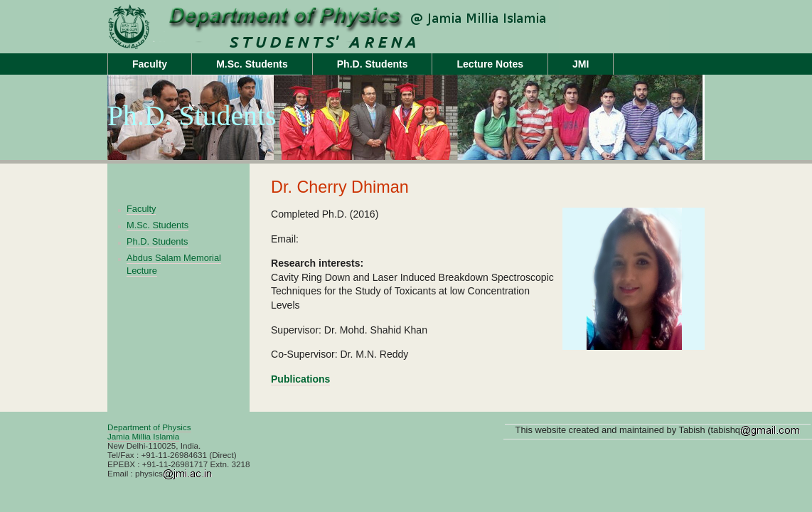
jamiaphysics (221, 14)
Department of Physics (149, 427)
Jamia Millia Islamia (143, 436)
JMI (581, 64)
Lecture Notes (490, 64)
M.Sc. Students (252, 64)
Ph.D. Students (373, 64)
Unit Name (221, 40)
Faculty (150, 64)
